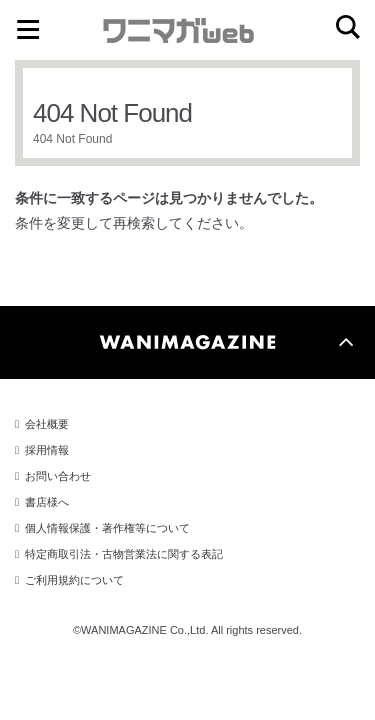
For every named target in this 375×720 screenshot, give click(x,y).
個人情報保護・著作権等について (107, 528)
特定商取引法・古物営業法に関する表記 (124, 554)
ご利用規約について (74, 580)
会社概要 (47, 424)
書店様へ (47, 502)
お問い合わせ (58, 476)
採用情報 (47, 450)
